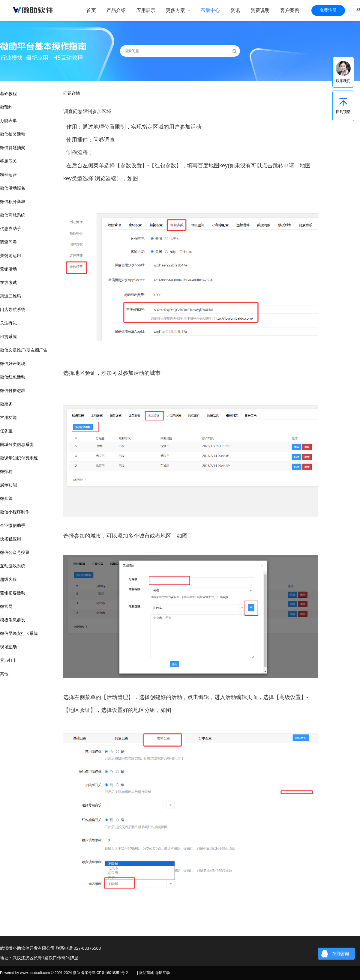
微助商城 (146, 973)
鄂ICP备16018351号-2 (110, 973)
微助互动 (163, 973)
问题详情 (72, 93)
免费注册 (328, 10)
